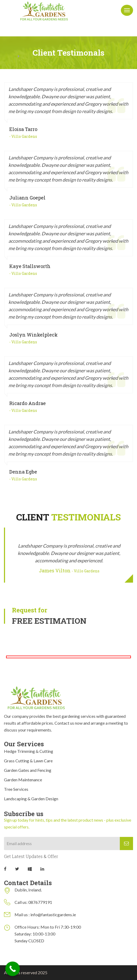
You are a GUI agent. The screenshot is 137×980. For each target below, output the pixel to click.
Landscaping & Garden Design (31, 799)
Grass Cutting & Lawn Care (28, 761)
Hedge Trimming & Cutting (29, 751)
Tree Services (16, 789)
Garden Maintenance (23, 780)
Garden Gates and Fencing (28, 770)
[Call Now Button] (13, 969)
